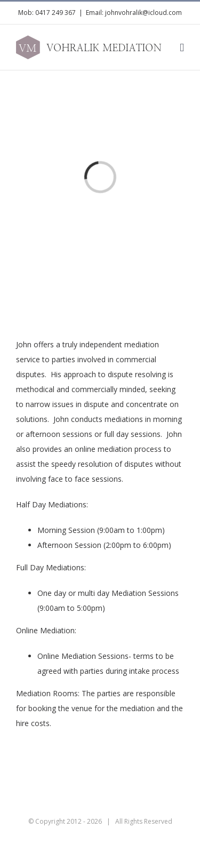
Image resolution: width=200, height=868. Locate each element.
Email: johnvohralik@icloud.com (134, 13)
